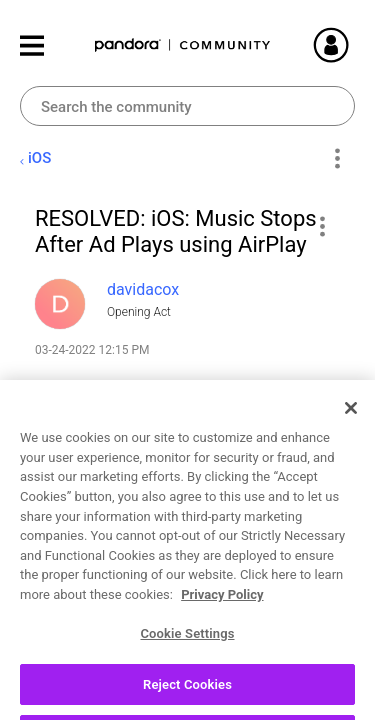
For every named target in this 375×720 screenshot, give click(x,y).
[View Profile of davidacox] (143, 289)
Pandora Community (183, 45)
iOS (39, 158)
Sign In (355, 45)
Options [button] (336, 159)
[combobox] (187, 106)
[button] (321, 226)
